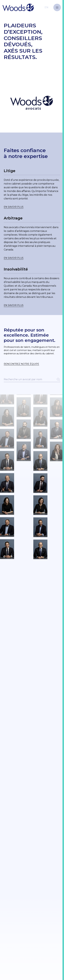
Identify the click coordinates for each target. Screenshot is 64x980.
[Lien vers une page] (32, 189)
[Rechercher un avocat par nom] (32, 380)
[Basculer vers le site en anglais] (46, 7)
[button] (57, 7)
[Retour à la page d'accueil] (25, 7)
